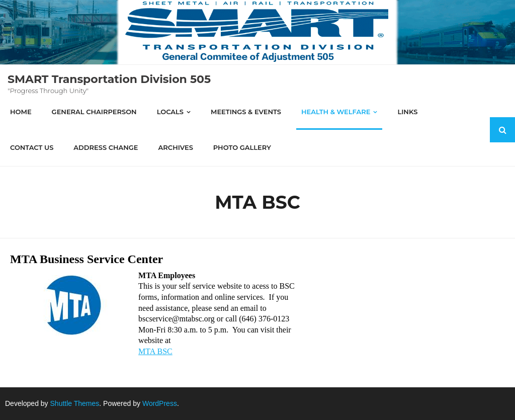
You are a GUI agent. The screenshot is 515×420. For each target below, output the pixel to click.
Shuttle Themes (75, 403)
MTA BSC (155, 351)
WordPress (160, 403)
